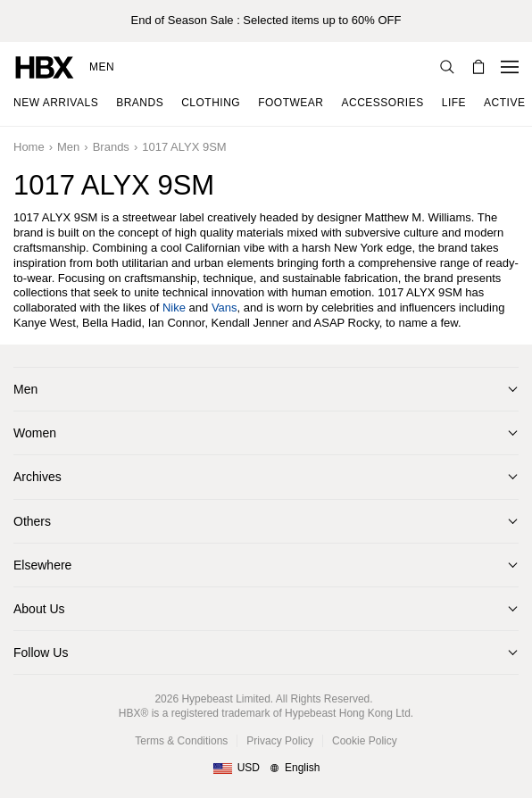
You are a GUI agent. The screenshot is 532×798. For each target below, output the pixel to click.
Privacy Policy (280, 741)
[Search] (447, 67)
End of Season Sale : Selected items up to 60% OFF (266, 20)
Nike (174, 308)
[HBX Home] (45, 66)
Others (32, 521)
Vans (224, 308)
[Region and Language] (266, 769)
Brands (111, 147)
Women (35, 433)
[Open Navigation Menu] (510, 67)
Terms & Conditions (181, 741)
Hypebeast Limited (225, 699)
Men (102, 67)
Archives (37, 477)
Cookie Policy (365, 741)
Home (29, 147)
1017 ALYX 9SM (184, 147)
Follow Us (41, 653)
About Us (39, 609)
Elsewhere (42, 565)
